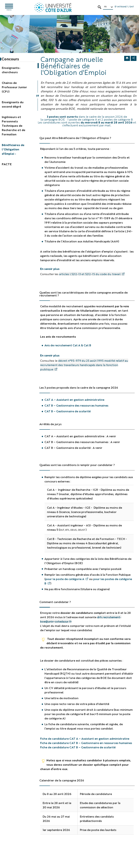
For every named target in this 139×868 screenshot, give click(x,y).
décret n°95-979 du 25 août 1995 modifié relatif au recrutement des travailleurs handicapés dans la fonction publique (84, 365)
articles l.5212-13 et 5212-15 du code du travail (90, 274)
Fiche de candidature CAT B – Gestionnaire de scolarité (78, 747)
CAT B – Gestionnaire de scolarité (68, 411)
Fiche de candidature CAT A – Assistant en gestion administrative (85, 739)
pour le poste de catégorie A (65, 579)
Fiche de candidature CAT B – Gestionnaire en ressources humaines (86, 743)
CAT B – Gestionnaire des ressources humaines (76, 406)
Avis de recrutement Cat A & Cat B (68, 345)
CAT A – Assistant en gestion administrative (74, 400)
